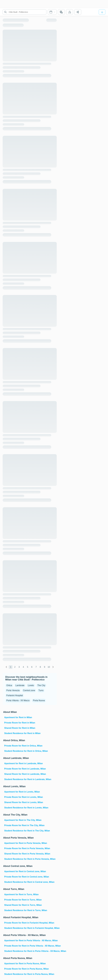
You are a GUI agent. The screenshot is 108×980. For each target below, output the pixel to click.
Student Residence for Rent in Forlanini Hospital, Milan (30, 928)
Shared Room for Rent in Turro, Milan (23, 905)
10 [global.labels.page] (49, 667)
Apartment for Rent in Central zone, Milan (25, 871)
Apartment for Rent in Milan (18, 717)
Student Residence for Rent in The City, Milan (27, 831)
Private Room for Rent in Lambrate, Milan (25, 769)
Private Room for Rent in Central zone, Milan (27, 877)
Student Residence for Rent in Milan (22, 733)
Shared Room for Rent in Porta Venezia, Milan (27, 854)
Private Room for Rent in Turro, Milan (23, 900)
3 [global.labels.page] (19, 667)
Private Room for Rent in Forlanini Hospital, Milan (29, 923)
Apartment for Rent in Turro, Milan (21, 894)
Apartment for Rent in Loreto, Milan (22, 792)
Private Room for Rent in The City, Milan (24, 825)
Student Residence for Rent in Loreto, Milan (26, 808)
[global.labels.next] (53, 667)
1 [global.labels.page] (11, 667)
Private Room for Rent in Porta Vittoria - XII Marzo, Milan (30, 946)
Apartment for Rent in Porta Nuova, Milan (25, 964)
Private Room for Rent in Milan (20, 723)
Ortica (9, 685)
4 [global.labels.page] (23, 667)
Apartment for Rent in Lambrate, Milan (24, 763)
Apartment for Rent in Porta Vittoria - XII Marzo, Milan (30, 941)
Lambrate (20, 685)
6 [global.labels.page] (32, 667)
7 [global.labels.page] (36, 667)
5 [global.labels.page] (28, 667)
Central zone (29, 690)
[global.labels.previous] (6, 667)
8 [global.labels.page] (40, 667)
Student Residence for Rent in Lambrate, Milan (28, 779)
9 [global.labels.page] (45, 667)
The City (41, 685)
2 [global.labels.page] (15, 667)
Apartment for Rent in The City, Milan (23, 820)
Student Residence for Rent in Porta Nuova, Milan (29, 974)
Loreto (31, 685)
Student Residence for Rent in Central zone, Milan (29, 882)
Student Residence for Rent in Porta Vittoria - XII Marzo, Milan (30, 951)
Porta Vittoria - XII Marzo (18, 700)
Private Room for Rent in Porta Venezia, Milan (27, 848)
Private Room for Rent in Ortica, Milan (23, 746)
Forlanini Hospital (15, 695)
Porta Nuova (39, 700)
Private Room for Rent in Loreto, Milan (24, 797)
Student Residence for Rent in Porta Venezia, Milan (30, 859)
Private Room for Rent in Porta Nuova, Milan (27, 969)
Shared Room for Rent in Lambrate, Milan (25, 774)
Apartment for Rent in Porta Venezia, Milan (26, 843)
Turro (41, 690)
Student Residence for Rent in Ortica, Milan (26, 751)
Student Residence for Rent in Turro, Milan (26, 910)
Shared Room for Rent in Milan (20, 728)
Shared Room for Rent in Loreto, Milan (24, 802)
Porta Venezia (13, 690)
